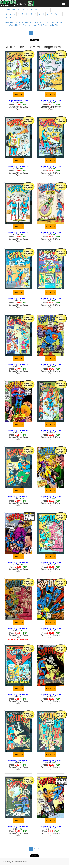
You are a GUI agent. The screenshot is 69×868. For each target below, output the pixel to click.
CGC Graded (57, 22)
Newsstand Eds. (41, 22)
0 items (22, 4)
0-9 (19, 10)
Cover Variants (26, 22)
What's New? (15, 25)
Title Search (10, 10)
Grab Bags (43, 25)
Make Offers (55, 25)
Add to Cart (18, 94)
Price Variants (11, 22)
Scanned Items (29, 25)
